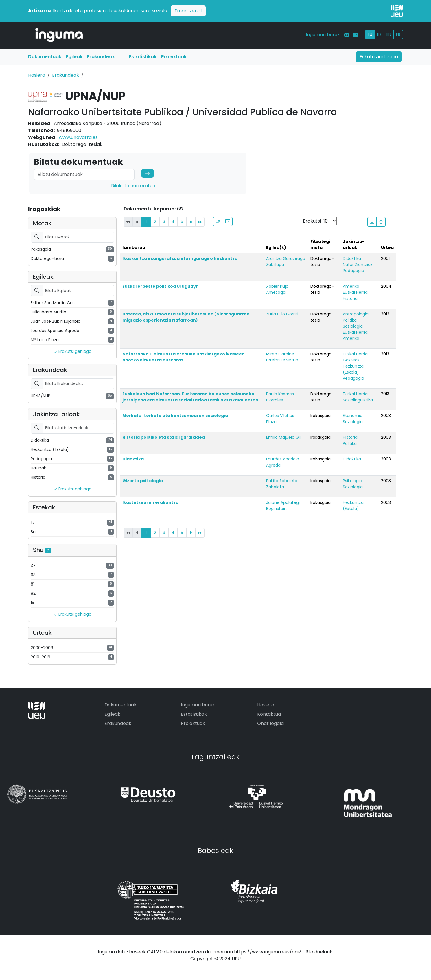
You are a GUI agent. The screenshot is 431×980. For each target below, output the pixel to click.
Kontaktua (269, 714)
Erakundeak (101, 57)
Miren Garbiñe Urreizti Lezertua (282, 357)
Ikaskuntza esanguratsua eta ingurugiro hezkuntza (180, 258)
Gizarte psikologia (143, 481)
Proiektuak (174, 57)
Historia (350, 298)
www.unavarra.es (78, 137)
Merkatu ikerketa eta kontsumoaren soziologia (175, 416)
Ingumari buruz (323, 35)
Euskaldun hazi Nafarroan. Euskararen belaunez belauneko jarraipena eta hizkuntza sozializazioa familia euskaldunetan (190, 397)
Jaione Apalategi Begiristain (283, 505)
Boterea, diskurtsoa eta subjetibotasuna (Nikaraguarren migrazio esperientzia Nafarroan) (186, 317)
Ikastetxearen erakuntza (150, 502)
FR (398, 34)
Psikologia (352, 481)
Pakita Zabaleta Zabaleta (282, 484)
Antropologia (356, 314)
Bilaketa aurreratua (133, 186)
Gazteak (351, 360)
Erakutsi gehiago (72, 352)
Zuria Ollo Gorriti (282, 314)
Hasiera (37, 75)
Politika (350, 320)
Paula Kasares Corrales (280, 397)
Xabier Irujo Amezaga (277, 289)
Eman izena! (188, 11)
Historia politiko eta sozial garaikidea (164, 437)
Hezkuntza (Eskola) (353, 369)
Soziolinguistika (358, 400)
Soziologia (353, 326)
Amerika (351, 286)
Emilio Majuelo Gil (283, 437)
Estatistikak (143, 57)
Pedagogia (353, 271)
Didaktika (352, 258)
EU (370, 34)
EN (389, 34)
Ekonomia (353, 416)
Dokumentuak (45, 57)
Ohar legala (270, 723)
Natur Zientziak (358, 265)
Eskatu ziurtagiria (379, 57)
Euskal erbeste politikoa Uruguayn (161, 286)
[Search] (84, 175)
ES (379, 34)
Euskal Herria (355, 292)
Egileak (74, 57)
